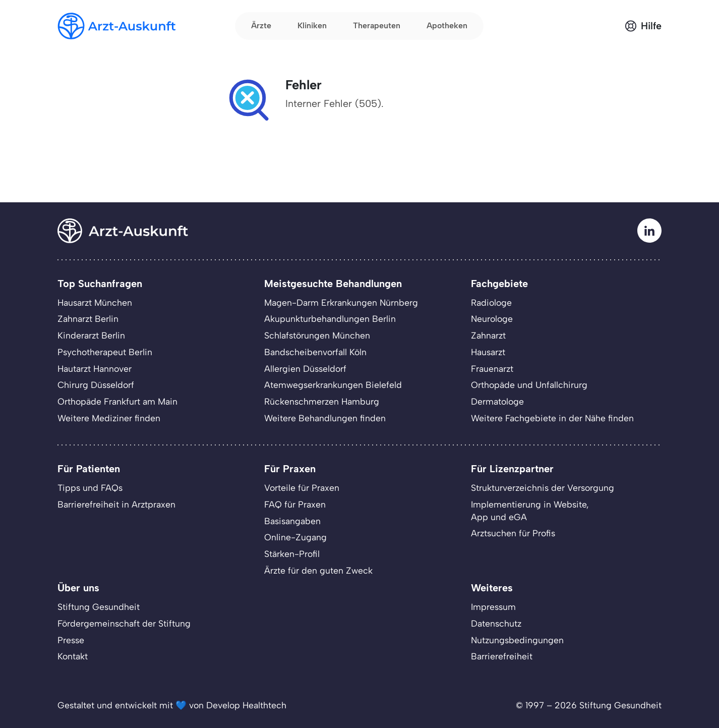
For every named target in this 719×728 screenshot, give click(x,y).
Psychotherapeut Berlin (105, 352)
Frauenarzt (492, 369)
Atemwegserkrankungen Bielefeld (333, 385)
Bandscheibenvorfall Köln (315, 352)
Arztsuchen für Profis (513, 533)
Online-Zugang (295, 537)
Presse (71, 640)
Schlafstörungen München (317, 335)
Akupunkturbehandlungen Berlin (330, 319)
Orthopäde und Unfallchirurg (529, 385)
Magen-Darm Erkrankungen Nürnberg (341, 302)
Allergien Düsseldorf (305, 369)
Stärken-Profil (292, 554)
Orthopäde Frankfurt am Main (117, 401)
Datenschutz (496, 623)
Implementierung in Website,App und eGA (530, 511)
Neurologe (492, 319)
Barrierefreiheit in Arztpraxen (116, 504)
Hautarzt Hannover (95, 369)
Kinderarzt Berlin (91, 335)
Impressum (493, 607)
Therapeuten (377, 25)
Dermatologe (497, 401)
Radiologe (491, 302)
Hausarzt (488, 352)
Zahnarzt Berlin (88, 319)
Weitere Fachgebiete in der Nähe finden (552, 418)
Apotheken (447, 25)
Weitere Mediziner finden (109, 418)
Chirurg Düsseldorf (96, 385)
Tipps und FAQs (90, 488)
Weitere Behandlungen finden (325, 418)
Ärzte (261, 25)
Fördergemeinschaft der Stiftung (124, 623)
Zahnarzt (488, 335)
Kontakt (73, 656)
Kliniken (312, 25)
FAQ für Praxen (295, 504)
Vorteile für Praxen (302, 488)
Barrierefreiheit (502, 656)
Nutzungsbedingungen (517, 640)
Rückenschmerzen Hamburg (322, 401)
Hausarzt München (95, 302)
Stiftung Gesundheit (99, 607)
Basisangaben (292, 521)
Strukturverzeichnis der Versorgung (543, 488)
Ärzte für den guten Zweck (318, 570)
